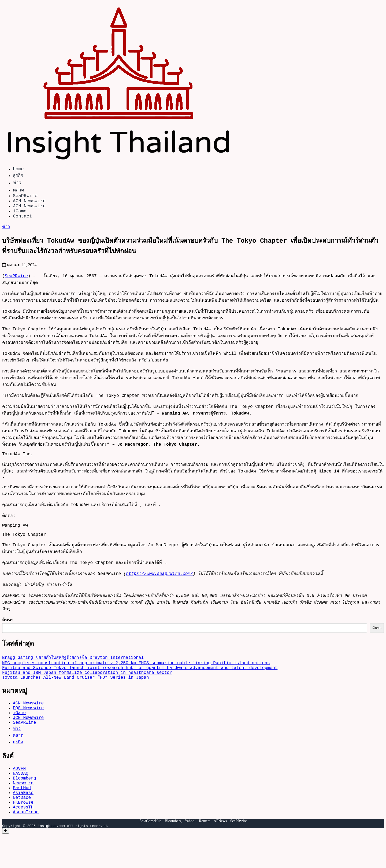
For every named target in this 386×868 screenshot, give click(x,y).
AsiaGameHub (150, 853)
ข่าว (17, 184)
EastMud (22, 814)
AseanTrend (26, 844)
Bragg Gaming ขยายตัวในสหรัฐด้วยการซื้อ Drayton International (73, 669)
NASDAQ (21, 797)
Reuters (205, 853)
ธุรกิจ (18, 176)
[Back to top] (6, 863)
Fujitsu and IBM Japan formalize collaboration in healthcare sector (87, 687)
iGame (20, 216)
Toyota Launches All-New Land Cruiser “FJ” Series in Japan (75, 693)
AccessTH (23, 838)
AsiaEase (23, 820)
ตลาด (18, 191)
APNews (220, 853)
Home (18, 170)
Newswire (23, 808)
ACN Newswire (29, 204)
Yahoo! (190, 853)
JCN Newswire (29, 210)
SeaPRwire (25, 197)
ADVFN (19, 791)
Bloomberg (24, 803)
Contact (22, 222)
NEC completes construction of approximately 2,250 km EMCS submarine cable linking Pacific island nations (136, 675)
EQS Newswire (28, 726)
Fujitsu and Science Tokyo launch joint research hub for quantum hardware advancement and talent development (140, 681)
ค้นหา (8, 630)
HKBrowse (23, 832)
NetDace (22, 826)
